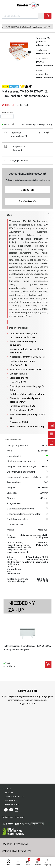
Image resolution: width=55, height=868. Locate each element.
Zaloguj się (28, 190)
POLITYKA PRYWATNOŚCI (15, 844)
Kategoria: (44, 41)
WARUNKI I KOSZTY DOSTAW (16, 851)
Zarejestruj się (27, 201)
